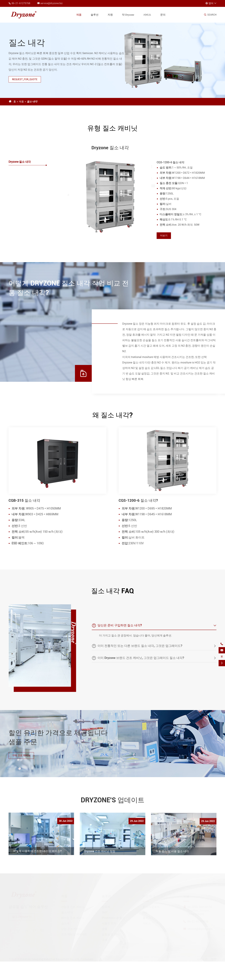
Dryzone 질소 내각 (20, 162)
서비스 (147, 15)
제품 (79, 15)
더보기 (164, 235)
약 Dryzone (128, 15)
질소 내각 (32, 102)
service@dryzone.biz (51, 3)
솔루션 (95, 15)
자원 (110, 15)
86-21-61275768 (21, 3)
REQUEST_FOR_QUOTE (25, 79)
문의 (163, 15)
